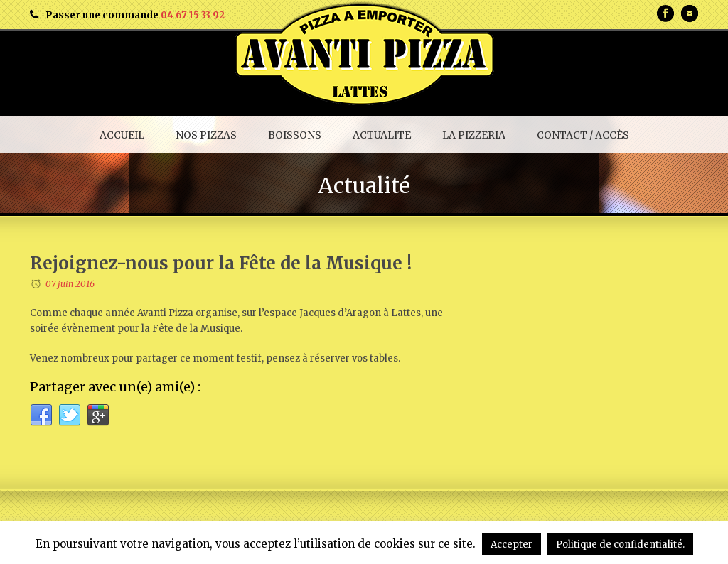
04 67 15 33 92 (193, 15)
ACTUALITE (382, 135)
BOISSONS (295, 135)
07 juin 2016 (70, 284)
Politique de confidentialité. (620, 544)
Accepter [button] (512, 544)
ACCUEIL (122, 135)
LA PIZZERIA (474, 135)
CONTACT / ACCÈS (583, 135)
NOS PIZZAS (206, 135)
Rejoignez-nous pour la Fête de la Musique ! (221, 263)
